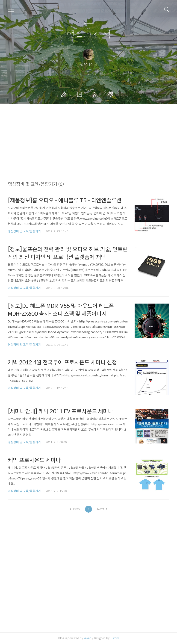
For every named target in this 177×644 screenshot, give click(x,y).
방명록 (80, 94)
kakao (88, 638)
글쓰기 (65, 94)
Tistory (114, 638)
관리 (112, 94)
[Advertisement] (88, 149)
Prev (75, 509)
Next (102, 509)
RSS (96, 94)
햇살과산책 (89, 35)
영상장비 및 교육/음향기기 (24, 231)
